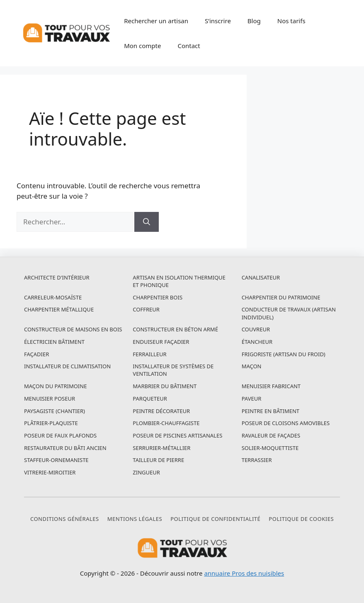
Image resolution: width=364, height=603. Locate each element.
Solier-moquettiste (270, 448)
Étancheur (257, 342)
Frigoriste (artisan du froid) (284, 354)
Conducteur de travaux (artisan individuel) (289, 313)
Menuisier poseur (50, 399)
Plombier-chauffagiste (166, 423)
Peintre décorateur (161, 411)
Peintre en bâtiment (271, 411)
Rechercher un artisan (156, 21)
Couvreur (256, 329)
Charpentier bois (158, 297)
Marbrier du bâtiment (165, 386)
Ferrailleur (149, 354)
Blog (254, 21)
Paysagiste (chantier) (55, 411)
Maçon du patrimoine (55, 386)
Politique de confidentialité (215, 519)
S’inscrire (218, 21)
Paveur (252, 399)
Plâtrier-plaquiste (51, 423)
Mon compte (142, 46)
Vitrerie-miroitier (50, 472)
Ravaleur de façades (271, 435)
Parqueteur (150, 399)
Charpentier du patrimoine (281, 297)
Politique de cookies (301, 519)
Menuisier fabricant (271, 386)
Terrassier (257, 460)
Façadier (36, 354)
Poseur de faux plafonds (60, 435)
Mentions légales (135, 519)
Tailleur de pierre (158, 460)
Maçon (252, 366)
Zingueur (146, 472)
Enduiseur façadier (161, 342)
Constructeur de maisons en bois (73, 329)
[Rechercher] (147, 222)
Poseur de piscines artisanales (177, 435)
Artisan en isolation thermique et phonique (179, 281)
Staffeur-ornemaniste (56, 460)
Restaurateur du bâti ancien (65, 448)
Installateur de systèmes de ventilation (173, 370)
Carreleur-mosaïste (53, 297)
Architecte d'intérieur (57, 277)
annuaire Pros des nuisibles (244, 573)
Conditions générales (65, 519)
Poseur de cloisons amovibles (286, 423)
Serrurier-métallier (161, 448)
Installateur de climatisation (67, 366)
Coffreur (146, 309)
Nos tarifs (291, 21)
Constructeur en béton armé (175, 329)
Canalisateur (261, 277)
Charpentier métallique (59, 309)
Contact (189, 46)
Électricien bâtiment (54, 342)
